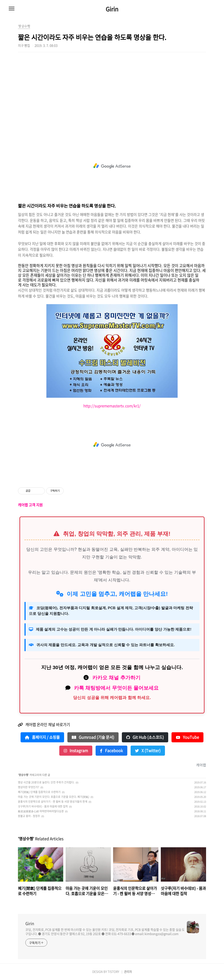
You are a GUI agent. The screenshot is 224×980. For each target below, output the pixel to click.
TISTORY (113, 972)
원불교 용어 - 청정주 (29, 816)
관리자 (128, 972)
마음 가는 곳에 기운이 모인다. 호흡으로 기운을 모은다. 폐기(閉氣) (54, 797)
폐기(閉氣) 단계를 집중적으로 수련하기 (39, 792)
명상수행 (23, 775)
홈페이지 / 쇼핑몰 (42, 737)
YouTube (187, 737)
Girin (112, 9)
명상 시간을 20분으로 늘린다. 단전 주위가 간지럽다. (46, 782)
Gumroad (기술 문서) (93, 737)
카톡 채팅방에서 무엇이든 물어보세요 (116, 688)
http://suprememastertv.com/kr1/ (112, 406)
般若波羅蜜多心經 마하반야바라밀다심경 (41, 811)
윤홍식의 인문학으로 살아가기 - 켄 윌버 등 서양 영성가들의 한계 (53, 802)
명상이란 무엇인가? (29, 787)
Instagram (76, 751)
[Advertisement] (112, 94)
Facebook (111, 751)
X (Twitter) (148, 751)
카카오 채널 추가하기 (116, 678)
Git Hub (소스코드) (145, 737)
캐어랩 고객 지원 (30, 505)
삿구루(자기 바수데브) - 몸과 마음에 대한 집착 (43, 806)
